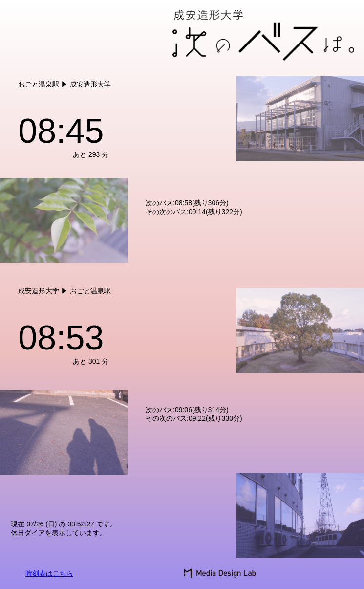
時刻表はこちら (49, 573)
